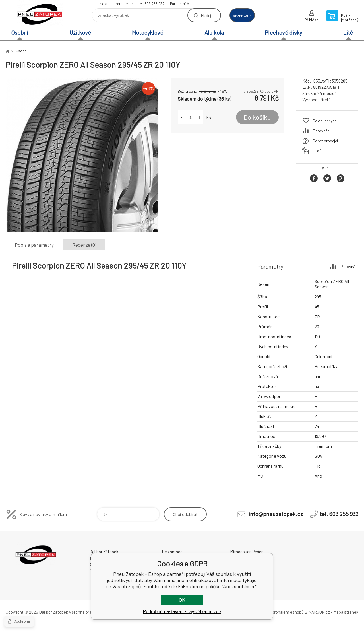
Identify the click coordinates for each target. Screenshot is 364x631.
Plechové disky (283, 32)
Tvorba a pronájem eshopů (280, 612)
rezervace (242, 16)
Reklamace (172, 552)
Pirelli (325, 100)
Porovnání (322, 131)
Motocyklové (148, 32)
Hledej (206, 15)
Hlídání (319, 151)
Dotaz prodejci (325, 141)
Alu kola (214, 32)
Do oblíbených (325, 121)
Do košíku (257, 117)
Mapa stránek (346, 612)
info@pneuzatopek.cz (116, 4)
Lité (348, 32)
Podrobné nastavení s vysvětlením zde (182, 612)
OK (182, 600)
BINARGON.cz (317, 612)
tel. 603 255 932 (152, 4)
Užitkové (80, 32)
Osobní (20, 32)
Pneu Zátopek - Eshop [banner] (40, 13)
